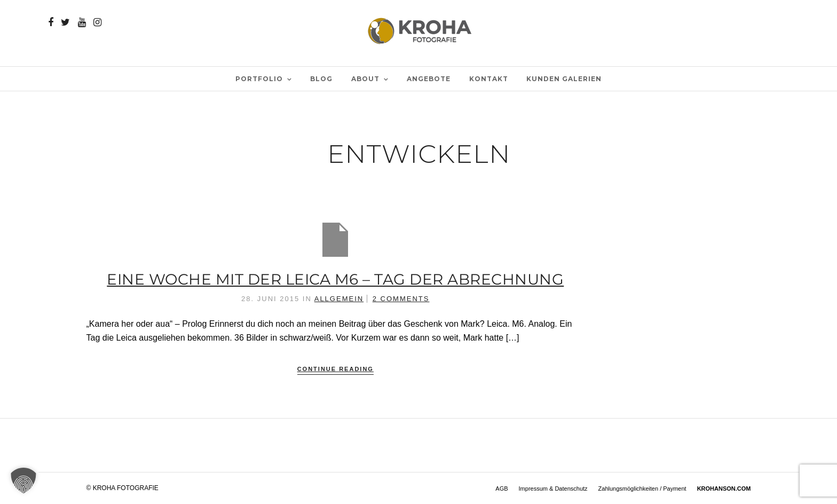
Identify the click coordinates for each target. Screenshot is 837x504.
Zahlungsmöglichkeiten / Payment (642, 489)
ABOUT (365, 79)
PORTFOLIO (259, 79)
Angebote (429, 79)
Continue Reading (335, 369)
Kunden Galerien (564, 79)
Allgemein (339, 299)
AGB (502, 489)
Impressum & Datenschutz (553, 489)
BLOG (321, 79)
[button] (23, 481)
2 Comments (401, 299)
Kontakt (489, 79)
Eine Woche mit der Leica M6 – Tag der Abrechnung (335, 279)
